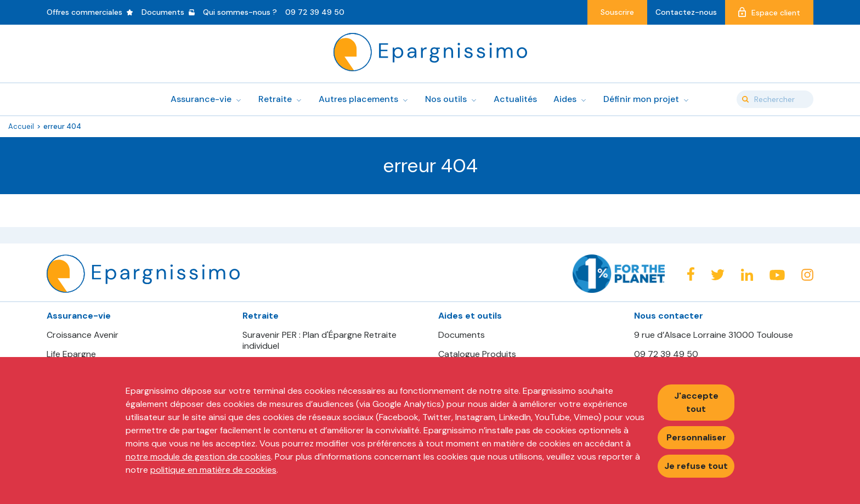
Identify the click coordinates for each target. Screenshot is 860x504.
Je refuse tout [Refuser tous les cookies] (696, 466)
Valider (745, 99)
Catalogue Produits (477, 354)
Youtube (777, 275)
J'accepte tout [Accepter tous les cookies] (696, 402)
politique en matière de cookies (213, 470)
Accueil (21, 126)
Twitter (718, 275)
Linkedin (747, 275)
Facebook (691, 274)
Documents (462, 335)
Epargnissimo (430, 52)
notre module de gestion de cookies (198, 457)
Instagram (807, 275)
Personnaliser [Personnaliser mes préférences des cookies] (696, 437)
